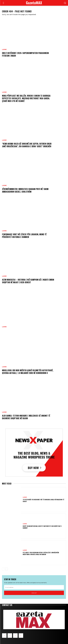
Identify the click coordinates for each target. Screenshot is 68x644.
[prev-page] (3, 569)
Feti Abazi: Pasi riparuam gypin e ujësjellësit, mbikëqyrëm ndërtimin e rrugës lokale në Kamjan (41, 553)
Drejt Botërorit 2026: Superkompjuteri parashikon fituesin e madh (25, 54)
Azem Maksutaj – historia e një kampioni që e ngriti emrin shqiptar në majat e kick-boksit (28, 281)
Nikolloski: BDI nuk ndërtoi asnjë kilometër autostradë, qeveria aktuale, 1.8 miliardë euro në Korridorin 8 (28, 372)
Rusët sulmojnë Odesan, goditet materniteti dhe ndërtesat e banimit (42, 527)
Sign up (34, 593)
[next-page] (7, 569)
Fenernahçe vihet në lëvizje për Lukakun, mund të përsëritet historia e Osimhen (24, 236)
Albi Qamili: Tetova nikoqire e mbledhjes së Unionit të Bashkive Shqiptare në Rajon (26, 417)
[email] (34, 587)
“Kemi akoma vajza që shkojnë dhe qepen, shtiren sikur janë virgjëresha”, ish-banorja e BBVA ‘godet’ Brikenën (27, 145)
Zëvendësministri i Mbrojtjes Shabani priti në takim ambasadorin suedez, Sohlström (25, 190)
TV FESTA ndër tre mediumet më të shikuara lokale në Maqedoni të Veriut (43, 500)
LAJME (4, 50)
